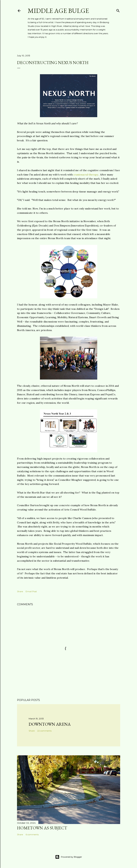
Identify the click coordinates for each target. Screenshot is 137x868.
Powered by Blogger (69, 857)
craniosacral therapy (86, 175)
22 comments (44, 731)
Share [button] (20, 591)
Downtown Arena (50, 724)
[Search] (118, 10)
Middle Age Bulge (58, 11)
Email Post (31, 591)
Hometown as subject (42, 828)
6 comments (32, 834)
